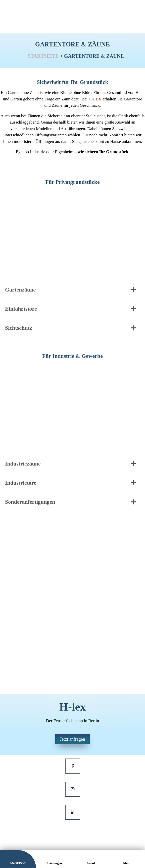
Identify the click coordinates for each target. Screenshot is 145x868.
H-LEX (95, 99)
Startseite (43, 56)
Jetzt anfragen (72, 739)
